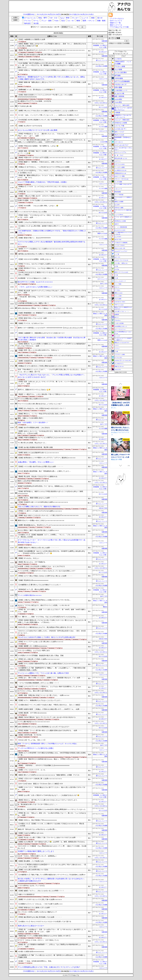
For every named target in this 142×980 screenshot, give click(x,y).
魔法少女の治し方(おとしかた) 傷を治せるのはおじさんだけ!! (120, 446)
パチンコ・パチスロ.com (121, 179)
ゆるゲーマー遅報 (119, 176)
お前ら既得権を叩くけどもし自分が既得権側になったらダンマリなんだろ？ (44, 727)
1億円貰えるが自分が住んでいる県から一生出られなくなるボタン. (40, 254)
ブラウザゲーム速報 (120, 354)
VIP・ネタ (54, 18)
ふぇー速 (117, 254)
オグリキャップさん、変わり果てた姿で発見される (35, 691)
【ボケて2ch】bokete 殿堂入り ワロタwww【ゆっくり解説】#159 (40, 784)
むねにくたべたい (117, 399)
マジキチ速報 (103, 127)
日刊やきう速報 (119, 208)
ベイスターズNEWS (119, 245)
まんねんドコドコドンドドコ (120, 449)
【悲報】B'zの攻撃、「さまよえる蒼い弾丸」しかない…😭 (38, 206)
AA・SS (71, 21)
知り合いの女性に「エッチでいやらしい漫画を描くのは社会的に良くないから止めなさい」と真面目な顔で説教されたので (52, 880)
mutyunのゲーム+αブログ (121, 251)
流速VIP (117, 224)
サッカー (75, 18)
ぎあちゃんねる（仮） (120, 248)
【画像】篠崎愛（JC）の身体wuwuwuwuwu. (33, 646)
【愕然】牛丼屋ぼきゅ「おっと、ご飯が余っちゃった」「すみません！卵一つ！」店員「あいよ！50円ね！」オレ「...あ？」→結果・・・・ (52, 135)
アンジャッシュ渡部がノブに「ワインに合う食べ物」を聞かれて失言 (43, 673)
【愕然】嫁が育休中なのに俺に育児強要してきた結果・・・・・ (40, 917)
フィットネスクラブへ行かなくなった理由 (32, 212)
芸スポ (100, 18)
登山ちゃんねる (119, 135)
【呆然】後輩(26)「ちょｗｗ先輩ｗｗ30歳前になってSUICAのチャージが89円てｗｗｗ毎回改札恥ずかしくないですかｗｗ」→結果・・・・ (52, 345)
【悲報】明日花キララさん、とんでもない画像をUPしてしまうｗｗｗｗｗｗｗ (45, 268)
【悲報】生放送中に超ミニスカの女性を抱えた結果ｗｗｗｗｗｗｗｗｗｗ (43, 502)
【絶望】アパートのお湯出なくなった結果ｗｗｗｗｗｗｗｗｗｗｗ (41, 249)
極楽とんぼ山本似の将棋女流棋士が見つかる (33, 481)
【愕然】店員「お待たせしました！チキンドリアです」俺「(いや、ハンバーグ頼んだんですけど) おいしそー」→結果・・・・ (52, 383)
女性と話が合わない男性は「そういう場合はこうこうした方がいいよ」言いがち (45, 308)
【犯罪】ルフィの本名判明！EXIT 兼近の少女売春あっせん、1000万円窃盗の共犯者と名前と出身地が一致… (52, 754)
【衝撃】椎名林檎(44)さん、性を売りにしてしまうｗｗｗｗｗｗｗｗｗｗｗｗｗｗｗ (46, 525)
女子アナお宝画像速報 (122, 81)
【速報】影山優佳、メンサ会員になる (31, 861)
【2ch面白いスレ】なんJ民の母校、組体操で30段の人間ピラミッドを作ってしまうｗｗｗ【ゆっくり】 (51, 227)
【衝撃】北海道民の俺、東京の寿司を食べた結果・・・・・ (38, 361)
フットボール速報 (119, 167)
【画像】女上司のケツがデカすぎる (30, 126)
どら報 (116, 351)
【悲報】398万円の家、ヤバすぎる (30, 735)
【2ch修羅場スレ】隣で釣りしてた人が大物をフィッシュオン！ (39, 585)
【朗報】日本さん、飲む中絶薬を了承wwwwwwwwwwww (37, 820)
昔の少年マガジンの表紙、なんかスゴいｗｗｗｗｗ (35, 282)
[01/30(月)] (49, 14)
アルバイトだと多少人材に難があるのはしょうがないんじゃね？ (40, 404)
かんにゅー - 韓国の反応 (122, 120)
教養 (78, 21)
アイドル (27, 21)
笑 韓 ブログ (119, 155)
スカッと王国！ (118, 296)
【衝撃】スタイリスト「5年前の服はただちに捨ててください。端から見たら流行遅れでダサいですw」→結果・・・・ (52, 788)
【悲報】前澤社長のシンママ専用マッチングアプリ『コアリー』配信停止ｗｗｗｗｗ (47, 458)
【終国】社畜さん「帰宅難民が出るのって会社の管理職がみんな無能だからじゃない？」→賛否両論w (52, 71)
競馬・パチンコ (89, 21)
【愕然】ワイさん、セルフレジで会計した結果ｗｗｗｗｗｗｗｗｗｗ (41, 264)
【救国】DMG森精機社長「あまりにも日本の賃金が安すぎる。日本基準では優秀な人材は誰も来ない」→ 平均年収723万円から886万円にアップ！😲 (51, 552)
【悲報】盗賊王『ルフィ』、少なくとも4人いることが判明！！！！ (41, 891)
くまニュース (103, 79)
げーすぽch (117, 290)
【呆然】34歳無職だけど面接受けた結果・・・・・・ (36, 39)
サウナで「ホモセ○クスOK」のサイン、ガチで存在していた (38, 940)
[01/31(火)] (41, 14)
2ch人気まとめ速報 (101, 66)
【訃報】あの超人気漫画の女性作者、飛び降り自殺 (35, 447)
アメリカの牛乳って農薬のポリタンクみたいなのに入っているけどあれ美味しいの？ (47, 571)
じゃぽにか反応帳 (119, 323)
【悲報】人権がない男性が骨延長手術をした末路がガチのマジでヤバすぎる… (44, 600)
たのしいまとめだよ (101, 103)
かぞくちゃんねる (119, 164)
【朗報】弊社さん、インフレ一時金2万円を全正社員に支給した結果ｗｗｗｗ (44, 414)
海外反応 (27, 23)
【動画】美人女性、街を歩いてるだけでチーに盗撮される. (38, 476)
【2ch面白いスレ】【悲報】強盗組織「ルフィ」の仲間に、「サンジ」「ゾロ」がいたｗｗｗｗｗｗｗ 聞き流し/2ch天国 (52, 536)
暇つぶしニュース (102, 60)
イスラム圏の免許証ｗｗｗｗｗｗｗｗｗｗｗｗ (34, 722)
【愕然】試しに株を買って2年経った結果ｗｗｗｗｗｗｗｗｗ (39, 659)
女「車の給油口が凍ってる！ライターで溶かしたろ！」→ (38, 804)
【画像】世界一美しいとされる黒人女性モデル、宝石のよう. (39, 350)
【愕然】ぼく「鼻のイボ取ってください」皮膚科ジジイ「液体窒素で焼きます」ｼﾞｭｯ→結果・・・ (51, 678)
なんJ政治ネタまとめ (120, 170)
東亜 (93, 18)
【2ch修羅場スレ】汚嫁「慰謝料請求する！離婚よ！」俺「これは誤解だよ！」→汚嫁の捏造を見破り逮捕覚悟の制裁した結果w (52, 669)
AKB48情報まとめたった (121, 326)
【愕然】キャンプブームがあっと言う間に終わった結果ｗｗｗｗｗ (41, 642)
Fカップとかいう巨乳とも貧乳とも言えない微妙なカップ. (37, 912)
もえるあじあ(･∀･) (120, 129)
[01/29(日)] (57, 14)
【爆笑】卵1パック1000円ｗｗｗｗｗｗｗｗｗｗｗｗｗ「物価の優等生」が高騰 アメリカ (49, 775)
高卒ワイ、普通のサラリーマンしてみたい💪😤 (34, 390)
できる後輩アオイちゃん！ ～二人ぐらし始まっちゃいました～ (120, 396)
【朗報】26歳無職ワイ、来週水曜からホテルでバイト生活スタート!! (41, 333)
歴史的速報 (118, 192)
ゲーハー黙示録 (119, 195)
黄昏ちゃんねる (102, 233)
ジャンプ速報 (118, 284)
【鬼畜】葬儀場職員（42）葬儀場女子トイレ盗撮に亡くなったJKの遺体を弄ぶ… (45, 313)
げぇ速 (116, 278)
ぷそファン (118, 161)
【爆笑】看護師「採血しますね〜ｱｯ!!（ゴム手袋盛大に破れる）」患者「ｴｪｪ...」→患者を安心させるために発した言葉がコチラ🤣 (52, 45)
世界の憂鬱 (118, 87)
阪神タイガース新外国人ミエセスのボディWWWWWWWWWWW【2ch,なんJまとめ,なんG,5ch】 (51, 328)
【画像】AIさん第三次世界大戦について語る (33, 870)
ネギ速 (116, 266)
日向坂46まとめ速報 (121, 123)
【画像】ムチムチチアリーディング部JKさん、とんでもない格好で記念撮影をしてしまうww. (50, 687)
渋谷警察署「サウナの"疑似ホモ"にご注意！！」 (34, 278)
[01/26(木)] (81, 14)
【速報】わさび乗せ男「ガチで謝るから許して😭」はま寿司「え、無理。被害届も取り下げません (51, 842)
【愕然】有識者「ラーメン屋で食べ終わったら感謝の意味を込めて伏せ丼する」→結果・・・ (50, 730)
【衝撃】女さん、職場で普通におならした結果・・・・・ (38, 498)
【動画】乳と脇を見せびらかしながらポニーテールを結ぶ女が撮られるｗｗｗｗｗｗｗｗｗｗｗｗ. (51, 50)
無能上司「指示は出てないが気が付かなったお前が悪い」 (38, 829)
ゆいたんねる (103, 107)
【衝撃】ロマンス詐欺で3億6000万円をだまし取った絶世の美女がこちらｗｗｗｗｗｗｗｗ (49, 664)
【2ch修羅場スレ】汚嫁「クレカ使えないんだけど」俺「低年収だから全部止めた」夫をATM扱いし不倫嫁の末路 (52, 956)
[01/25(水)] (90, 14)
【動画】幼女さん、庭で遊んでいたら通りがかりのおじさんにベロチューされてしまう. (48, 800)
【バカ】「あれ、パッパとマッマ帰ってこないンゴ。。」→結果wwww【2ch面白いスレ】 (48, 115)
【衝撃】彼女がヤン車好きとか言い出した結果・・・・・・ (38, 548)
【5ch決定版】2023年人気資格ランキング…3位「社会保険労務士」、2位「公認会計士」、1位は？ (51, 120)
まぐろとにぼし (118, 357)
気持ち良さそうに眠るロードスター (31, 926)
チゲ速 (116, 275)
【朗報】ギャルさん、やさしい (28, 558)
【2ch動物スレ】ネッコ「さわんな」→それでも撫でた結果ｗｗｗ (40, 904)
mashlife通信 (118, 99)
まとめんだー (103, 52)
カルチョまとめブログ (121, 145)
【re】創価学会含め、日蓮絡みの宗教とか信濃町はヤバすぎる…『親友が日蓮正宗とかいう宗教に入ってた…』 (52, 232)
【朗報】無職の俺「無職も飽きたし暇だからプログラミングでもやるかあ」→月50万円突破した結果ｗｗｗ (52, 83)
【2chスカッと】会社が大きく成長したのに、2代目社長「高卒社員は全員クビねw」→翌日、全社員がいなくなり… (52, 632)
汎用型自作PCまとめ (120, 173)
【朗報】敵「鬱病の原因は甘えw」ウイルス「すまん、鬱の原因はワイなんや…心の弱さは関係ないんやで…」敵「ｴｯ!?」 (52, 176)
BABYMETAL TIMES (120, 302)
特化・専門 (43, 18)
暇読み (105, 607)
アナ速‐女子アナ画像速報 (121, 243)
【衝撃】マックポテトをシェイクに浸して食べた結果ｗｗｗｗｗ (40, 899)
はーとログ (117, 336)
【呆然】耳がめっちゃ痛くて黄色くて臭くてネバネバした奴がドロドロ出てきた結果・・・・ (50, 837)
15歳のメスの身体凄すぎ (26, 894)
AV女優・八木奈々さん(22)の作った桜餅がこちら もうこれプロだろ (41, 566)
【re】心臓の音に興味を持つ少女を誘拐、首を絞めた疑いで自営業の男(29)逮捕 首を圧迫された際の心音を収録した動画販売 (52, 339)
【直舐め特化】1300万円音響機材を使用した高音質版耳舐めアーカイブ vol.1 (120, 422)
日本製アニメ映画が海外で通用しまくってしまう (36, 851)
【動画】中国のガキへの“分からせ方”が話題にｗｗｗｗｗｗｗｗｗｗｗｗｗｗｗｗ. (46, 158)
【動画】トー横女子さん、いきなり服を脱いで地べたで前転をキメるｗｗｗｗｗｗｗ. (47, 394)
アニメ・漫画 (47, 21)
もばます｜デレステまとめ (121, 260)
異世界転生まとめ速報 (120, 221)
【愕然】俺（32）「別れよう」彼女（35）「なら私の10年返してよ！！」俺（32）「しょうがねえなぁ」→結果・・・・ (52, 814)
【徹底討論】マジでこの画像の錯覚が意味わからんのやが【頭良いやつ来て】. (45, 936)
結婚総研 (117, 314)
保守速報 (117, 75)
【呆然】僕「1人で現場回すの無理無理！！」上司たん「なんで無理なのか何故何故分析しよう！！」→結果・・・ (49, 946)
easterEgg (117, 269)
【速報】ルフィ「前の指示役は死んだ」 (31, 60)
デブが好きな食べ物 (25, 106)
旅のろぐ (117, 317)
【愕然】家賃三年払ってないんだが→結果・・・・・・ (37, 318)
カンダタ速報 (118, 182)
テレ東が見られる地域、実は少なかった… (32, 443)
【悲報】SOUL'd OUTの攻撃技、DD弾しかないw (34, 259)
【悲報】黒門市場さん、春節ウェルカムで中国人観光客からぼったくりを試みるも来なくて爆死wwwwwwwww (50, 493)
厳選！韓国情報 (119, 96)
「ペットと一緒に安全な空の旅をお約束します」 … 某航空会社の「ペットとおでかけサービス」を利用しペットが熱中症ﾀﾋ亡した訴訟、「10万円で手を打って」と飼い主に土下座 (52, 141)
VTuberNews (117, 320)
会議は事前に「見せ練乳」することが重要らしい (36, 462)
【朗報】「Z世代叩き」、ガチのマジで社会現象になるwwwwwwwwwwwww (44, 765)
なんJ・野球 (65, 18)
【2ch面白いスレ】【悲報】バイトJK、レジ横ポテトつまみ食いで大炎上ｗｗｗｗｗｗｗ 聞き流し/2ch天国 (51, 825)
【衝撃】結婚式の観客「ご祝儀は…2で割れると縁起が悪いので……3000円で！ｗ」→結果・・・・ (52, 709)
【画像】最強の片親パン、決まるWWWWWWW (34, 238)
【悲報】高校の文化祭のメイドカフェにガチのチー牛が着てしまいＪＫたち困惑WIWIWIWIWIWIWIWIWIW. (45, 96)
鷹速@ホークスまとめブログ (122, 343)
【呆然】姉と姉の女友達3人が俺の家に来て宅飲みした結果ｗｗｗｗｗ (42, 55)
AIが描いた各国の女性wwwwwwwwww (31, 952)
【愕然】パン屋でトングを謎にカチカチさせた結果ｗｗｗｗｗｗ (40, 511)
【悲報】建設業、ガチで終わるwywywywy (32, 713)
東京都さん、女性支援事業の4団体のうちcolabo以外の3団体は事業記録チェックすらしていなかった (52, 809)
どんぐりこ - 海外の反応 (122, 105)
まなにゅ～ (117, 287)
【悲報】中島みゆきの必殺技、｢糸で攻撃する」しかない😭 (38, 146)
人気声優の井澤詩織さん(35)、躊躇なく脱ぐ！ (34, 303)
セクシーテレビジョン (120, 329)
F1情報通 (117, 113)
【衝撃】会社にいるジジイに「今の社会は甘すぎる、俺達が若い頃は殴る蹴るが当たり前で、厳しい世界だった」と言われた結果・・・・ (52, 432)
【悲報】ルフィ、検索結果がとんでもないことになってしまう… (40, 700)
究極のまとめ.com (119, 366)
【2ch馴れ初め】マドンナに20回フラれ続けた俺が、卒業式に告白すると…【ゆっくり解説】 (49, 705)
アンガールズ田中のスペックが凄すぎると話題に (36, 748)
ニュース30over (119, 215)
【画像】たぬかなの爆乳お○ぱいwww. (31, 833)
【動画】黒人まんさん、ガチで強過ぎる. (32, 562)
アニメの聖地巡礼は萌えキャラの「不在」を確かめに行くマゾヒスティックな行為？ (49, 967)
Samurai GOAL (118, 370)
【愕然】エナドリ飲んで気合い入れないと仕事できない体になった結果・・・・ (45, 576)
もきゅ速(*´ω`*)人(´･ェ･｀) (121, 311)
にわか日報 (104, 142)
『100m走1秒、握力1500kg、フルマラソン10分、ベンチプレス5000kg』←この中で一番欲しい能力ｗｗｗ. (52, 298)
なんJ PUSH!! (118, 237)
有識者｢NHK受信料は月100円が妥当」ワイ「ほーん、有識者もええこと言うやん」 (46, 486)
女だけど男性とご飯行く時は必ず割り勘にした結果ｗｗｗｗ (38, 530)
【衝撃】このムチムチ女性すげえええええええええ (35, 222)
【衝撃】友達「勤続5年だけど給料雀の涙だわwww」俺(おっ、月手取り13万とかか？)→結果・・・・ (48, 760)
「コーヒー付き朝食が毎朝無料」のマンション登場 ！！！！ (39, 683)
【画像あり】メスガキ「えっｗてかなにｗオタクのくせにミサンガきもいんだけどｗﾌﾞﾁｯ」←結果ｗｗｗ (52, 188)
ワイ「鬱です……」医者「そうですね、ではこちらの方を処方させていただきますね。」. (48, 617)
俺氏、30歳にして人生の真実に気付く (31, 418)
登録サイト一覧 (115, 23)
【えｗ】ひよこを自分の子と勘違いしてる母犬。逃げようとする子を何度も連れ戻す (47, 637)
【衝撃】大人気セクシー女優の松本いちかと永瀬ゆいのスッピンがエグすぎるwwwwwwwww (49, 355)
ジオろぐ (117, 345)
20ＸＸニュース (102, 279)
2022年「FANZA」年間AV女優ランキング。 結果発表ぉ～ (37, 856)
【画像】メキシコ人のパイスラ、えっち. (32, 770)
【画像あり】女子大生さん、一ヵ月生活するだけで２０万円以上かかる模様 (44, 167)
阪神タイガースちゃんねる (121, 272)
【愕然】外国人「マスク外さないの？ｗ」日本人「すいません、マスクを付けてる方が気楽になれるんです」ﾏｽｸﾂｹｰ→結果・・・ (52, 216)
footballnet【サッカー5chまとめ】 (123, 360)
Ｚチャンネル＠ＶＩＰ (120, 281)
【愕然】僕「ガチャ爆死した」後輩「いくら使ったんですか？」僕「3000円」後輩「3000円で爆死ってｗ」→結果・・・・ (52, 611)
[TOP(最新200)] (29, 14)
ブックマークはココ (117, 19)
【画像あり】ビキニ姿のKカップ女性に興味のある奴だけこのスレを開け (43, 366)
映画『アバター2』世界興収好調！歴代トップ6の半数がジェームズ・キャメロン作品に (47, 744)
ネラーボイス (119, 142)
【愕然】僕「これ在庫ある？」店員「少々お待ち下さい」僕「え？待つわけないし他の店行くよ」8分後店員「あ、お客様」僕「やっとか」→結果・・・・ (52, 931)
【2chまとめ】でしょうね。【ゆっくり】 (32, 740)
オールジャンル (30, 18)
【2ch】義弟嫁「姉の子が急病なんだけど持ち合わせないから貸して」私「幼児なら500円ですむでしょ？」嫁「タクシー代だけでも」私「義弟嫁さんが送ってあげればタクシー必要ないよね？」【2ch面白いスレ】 (52, 65)
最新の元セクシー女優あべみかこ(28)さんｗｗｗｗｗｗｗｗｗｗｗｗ (41, 520)
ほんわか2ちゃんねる (120, 230)
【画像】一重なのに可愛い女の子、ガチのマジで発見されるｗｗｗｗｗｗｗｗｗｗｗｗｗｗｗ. (50, 196)
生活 (63, 21)
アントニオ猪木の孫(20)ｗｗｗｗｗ (30, 595)
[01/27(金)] (73, 14)
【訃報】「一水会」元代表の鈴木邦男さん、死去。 (35, 961)
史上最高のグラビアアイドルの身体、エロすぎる (35, 101)
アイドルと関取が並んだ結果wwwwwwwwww (33, 399)
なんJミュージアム (120, 152)
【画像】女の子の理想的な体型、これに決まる (34, 428)
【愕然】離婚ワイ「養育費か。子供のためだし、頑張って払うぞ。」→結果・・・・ (47, 162)
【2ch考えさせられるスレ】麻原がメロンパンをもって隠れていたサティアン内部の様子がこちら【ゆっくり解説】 (51, 274)
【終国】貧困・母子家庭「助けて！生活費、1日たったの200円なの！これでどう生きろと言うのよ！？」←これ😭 (50, 152)
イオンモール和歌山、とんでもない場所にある (34, 650)
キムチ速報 (118, 69)
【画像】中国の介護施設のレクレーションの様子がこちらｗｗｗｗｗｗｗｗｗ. (45, 438)
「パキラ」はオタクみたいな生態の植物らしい (35, 287)
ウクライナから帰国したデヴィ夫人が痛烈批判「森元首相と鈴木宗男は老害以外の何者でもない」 (52, 243)
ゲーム (36, 21)
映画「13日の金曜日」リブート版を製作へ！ (33, 423)
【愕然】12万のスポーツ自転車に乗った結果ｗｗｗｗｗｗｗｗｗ (40, 779)
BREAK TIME (103, 508)
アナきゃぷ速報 (120, 66)
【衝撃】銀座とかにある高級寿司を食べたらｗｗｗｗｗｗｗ (38, 453)
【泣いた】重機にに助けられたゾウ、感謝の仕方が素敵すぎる (39, 507)
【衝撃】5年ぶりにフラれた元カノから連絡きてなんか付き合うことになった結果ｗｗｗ (48, 111)
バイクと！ (117, 348)
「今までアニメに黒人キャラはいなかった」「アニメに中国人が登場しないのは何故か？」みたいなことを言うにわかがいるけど (52, 376)
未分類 (36, 23)
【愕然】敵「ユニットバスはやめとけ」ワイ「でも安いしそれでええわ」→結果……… (47, 192)
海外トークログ (119, 132)
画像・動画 (101, 21)
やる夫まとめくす (121, 84)
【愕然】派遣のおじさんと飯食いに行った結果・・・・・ (38, 908)
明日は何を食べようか (121, 158)
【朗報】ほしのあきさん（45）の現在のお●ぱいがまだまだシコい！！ (42, 408)
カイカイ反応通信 (121, 72)
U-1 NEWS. (118, 59)
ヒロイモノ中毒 (119, 126)
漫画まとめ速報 (119, 202)
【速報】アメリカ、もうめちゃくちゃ (31, 323)
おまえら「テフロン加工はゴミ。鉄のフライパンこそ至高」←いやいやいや (44, 605)
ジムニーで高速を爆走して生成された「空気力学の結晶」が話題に (42, 182)
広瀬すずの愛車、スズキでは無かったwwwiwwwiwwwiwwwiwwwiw (41, 200)
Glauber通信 (118, 102)
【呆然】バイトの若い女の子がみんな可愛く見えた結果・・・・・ (41, 466)
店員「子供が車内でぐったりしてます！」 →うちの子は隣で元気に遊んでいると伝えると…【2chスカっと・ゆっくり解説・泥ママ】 (52, 371)
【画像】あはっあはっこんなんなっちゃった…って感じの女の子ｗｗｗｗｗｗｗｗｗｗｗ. (48, 515)
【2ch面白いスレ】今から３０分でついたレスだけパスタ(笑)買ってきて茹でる (44, 922)
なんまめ (117, 205)
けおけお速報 (118, 299)
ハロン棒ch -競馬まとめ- (121, 263)
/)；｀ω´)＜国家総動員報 (121, 227)
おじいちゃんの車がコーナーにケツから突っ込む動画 (38, 130)
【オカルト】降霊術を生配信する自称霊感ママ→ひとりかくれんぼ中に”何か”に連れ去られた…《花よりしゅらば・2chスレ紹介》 (52, 866)
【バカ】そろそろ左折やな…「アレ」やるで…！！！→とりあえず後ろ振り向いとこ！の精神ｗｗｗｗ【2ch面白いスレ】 (52, 172)
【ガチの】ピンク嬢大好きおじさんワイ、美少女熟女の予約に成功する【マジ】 (45, 627)
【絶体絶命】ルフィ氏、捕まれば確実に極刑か (34, 589)
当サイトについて (116, 21)
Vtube (56, 21)
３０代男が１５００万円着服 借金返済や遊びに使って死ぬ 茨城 (41, 656)
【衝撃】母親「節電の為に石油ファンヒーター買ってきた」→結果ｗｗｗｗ (44, 695)
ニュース (85, 18)
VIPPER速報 (119, 78)
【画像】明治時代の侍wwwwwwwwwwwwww (33, 580)
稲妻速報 (104, 41)
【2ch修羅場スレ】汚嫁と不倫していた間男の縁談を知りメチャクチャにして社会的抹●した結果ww (52, 875)
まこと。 (114, 424)
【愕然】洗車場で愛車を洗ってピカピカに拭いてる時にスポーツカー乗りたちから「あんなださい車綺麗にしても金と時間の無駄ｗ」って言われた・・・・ (52, 621)
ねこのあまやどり (119, 363)
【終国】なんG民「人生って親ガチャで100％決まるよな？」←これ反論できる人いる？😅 (49, 795)
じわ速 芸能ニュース (121, 90)
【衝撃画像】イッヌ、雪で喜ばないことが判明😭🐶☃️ (37, 90)
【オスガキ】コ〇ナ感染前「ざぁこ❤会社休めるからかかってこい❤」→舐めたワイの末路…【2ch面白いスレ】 (52, 847)
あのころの (104, 283)
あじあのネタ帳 (119, 93)
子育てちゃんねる (119, 305)
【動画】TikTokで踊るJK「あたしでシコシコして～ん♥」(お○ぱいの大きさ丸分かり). (47, 717)
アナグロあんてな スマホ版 (119, 27)
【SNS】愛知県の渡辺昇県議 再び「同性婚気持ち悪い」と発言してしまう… (44, 471)
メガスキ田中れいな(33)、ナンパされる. (31, 886)
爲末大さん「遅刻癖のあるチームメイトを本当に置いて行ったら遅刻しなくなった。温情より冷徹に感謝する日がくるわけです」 (52, 78)
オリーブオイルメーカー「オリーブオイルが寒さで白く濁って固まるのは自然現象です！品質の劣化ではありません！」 (52, 541)
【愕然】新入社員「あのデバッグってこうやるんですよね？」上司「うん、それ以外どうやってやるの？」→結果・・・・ (52, 292)
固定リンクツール (116, 25)
